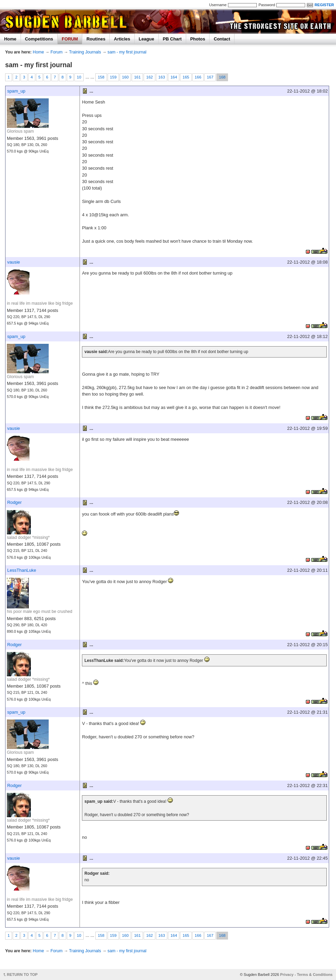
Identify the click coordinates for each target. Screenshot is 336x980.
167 (210, 77)
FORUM (70, 39)
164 (174, 77)
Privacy (287, 975)
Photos (198, 39)
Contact (222, 39)
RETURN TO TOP (22, 975)
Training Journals (85, 52)
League (147, 39)
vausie (14, 262)
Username (218, 5)
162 (149, 77)
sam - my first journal (127, 52)
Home (10, 39)
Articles (122, 39)
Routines (96, 39)
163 (162, 77)
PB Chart (172, 39)
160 (125, 77)
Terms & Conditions (315, 975)
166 (198, 77)
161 (137, 77)
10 (79, 77)
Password (267, 5)
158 (101, 77)
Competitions (39, 39)
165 (186, 77)
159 (113, 77)
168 (222, 77)
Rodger (14, 502)
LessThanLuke (22, 570)
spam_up (16, 91)
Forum (56, 52)
